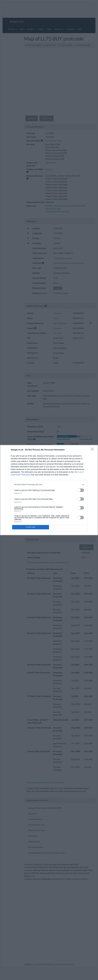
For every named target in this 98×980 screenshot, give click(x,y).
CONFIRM (31, 527)
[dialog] (49, 490)
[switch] (81, 490)
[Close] (93, 450)
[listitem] (49, 485)
